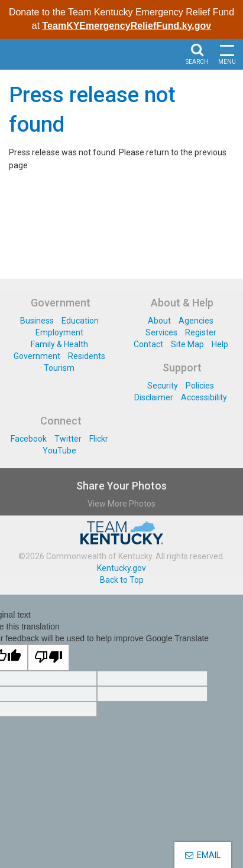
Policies (200, 386)
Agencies (196, 321)
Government (37, 356)
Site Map (187, 344)
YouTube (59, 451)
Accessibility (204, 397)
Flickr (99, 439)
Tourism (59, 368)
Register (201, 332)
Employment (59, 332)
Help (220, 344)
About (159, 321)
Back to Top (122, 580)
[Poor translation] (48, 657)
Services (161, 332)
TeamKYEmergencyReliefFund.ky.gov (127, 26)
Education (80, 321)
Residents (87, 356)
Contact (148, 344)
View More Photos (122, 504)
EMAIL (203, 855)
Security (163, 386)
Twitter (68, 439)
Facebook (29, 439)
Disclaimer (154, 397)
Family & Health (59, 344)
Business (37, 321)
